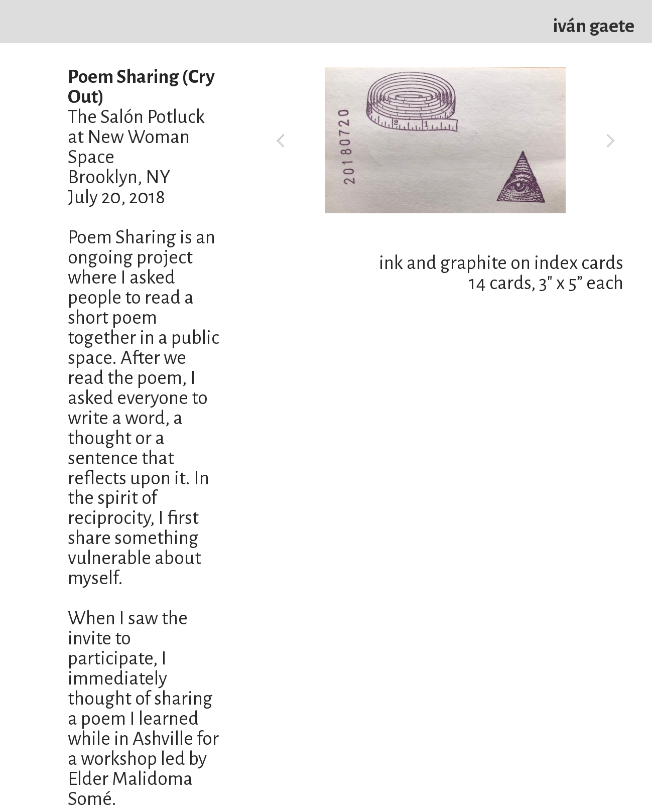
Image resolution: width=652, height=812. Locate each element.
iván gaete (594, 26)
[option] (445, 140)
